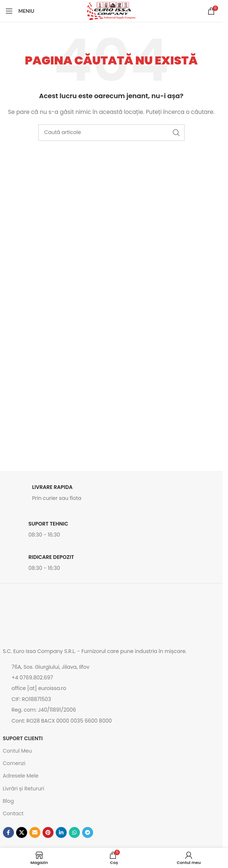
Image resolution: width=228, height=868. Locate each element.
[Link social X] (22, 832)
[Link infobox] (111, 495)
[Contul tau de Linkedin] (61, 832)
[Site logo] (111, 11)
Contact (13, 813)
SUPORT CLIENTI (23, 738)
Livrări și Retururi (24, 789)
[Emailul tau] (35, 832)
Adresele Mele (21, 776)
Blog (8, 801)
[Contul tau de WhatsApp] (74, 832)
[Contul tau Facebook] (8, 832)
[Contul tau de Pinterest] (48, 832)
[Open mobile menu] (20, 11)
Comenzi (14, 763)
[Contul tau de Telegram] (88, 832)
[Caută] (111, 133)
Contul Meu (18, 751)
